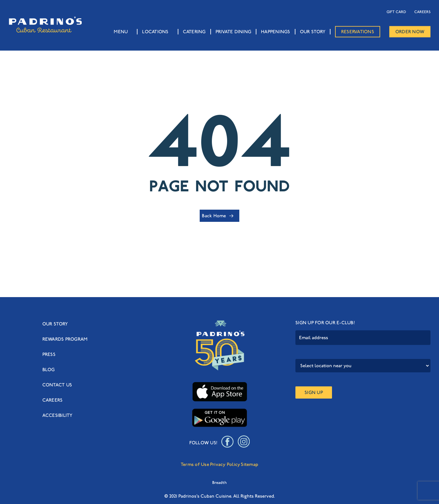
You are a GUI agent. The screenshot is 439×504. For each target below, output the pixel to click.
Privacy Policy (225, 464)
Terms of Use (195, 464)
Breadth (220, 483)
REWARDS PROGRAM (65, 339)
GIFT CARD (396, 12)
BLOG (49, 370)
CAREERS (422, 12)
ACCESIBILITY (57, 415)
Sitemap (250, 464)
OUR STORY (55, 324)
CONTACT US (57, 385)
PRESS (49, 354)
